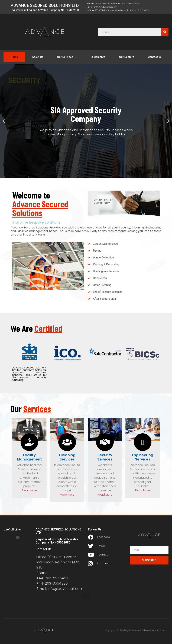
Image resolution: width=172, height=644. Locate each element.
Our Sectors (127, 57)
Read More (29, 490)
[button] (81, 176)
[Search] (165, 32)
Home (14, 57)
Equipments (98, 57)
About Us (38, 57)
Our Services (67, 57)
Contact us (155, 57)
